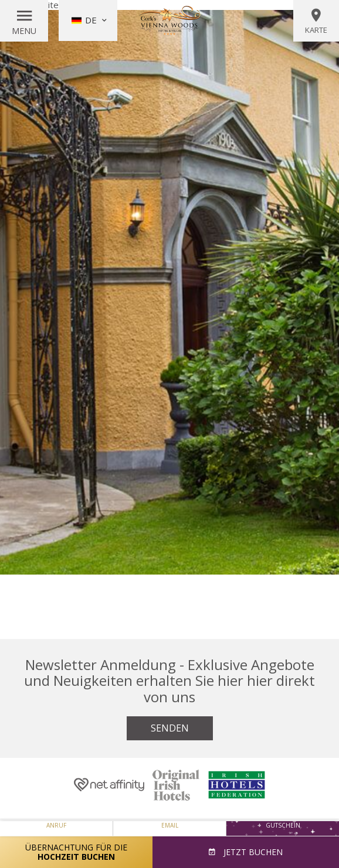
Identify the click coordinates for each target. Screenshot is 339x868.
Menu (24, 31)
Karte (316, 21)
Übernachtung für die (76, 852)
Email (170, 825)
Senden (170, 728)
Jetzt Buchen (252, 852)
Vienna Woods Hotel (169, 20)
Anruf (56, 825)
